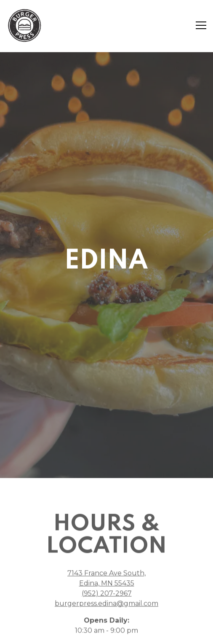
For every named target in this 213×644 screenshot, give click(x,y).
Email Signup (107, 632)
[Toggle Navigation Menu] (201, 25)
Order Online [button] (107, 609)
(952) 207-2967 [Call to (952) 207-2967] (107, 583)
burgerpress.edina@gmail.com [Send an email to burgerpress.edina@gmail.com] (106, 594)
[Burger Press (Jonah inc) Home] (25, 25)
